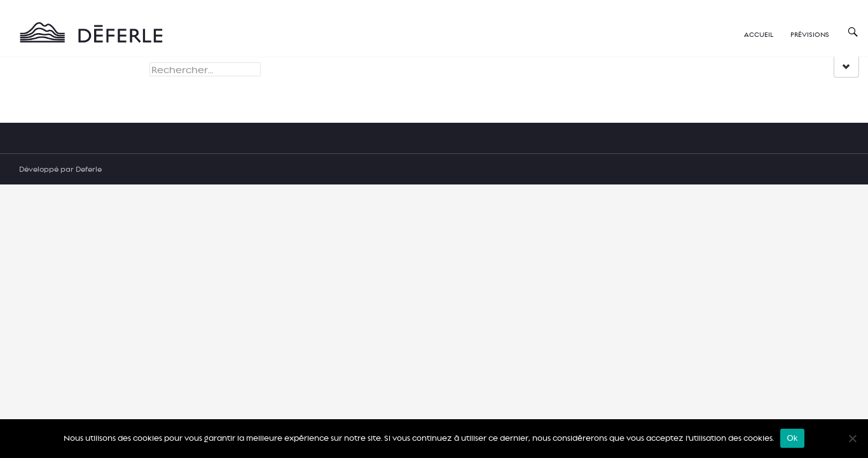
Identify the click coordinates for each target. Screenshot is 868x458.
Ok (792, 438)
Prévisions (810, 34)
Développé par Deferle (60, 169)
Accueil (759, 34)
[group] (846, 67)
